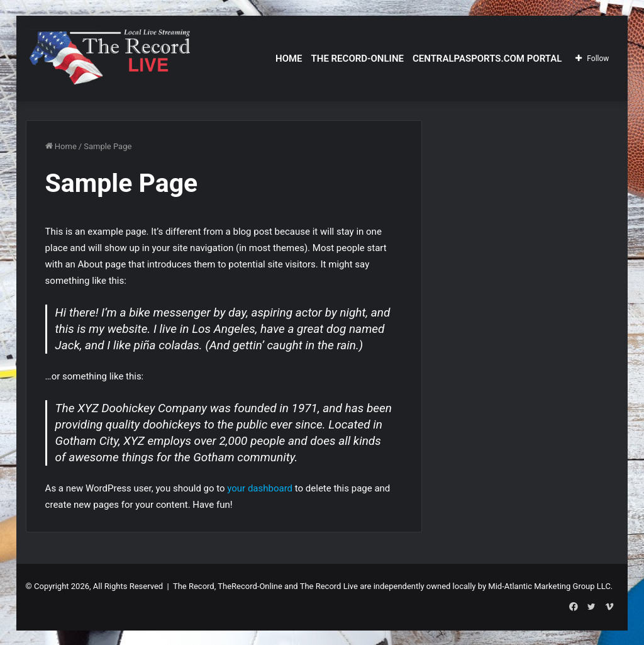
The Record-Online (358, 59)
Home (289, 59)
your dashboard (260, 488)
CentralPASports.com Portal (487, 59)
